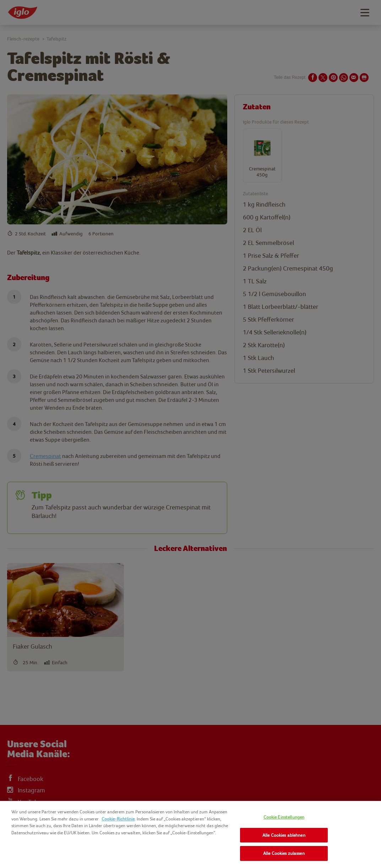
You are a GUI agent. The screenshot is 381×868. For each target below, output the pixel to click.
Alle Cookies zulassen (284, 853)
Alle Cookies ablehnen (284, 835)
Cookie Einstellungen (284, 817)
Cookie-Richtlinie (118, 819)
